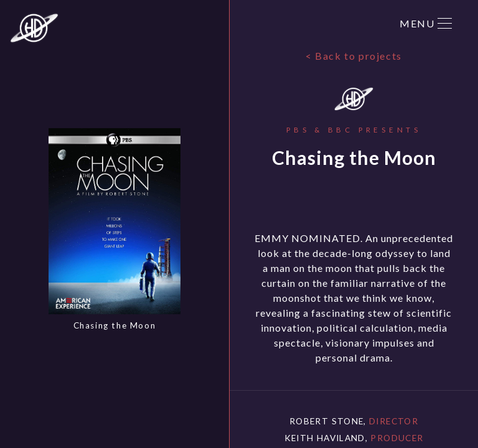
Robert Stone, (354, 421)
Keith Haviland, (354, 438)
